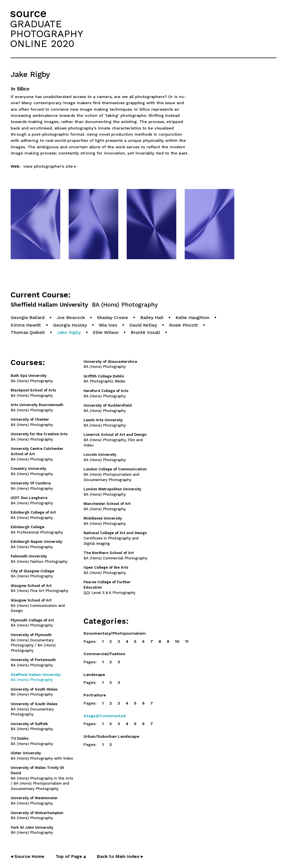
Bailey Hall (152, 317)
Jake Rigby (69, 332)
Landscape (94, 675)
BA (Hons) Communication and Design (38, 606)
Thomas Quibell (28, 332)
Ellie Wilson (106, 332)
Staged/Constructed (105, 716)
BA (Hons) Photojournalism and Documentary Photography (115, 474)
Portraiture (95, 695)
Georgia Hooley (70, 325)
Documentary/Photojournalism (115, 633)
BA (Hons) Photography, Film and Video (115, 440)
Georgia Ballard (28, 317)
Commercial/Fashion (104, 654)
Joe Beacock (71, 317)
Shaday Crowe (113, 317)
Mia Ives (108, 325)
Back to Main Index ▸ (120, 856)
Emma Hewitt (26, 325)
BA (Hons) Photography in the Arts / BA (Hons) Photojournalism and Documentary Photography (42, 778)
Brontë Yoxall (145, 332)
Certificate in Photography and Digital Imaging (115, 538)
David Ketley (143, 325)
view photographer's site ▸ (50, 166)
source (28, 13)
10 (177, 641)
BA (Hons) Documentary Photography (34, 709)
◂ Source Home (27, 856)
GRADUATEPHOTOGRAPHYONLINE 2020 (47, 34)
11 (187, 641)
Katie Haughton (192, 317)
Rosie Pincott (183, 325)
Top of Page (71, 856)
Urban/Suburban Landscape (111, 736)
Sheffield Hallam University (84, 305)
